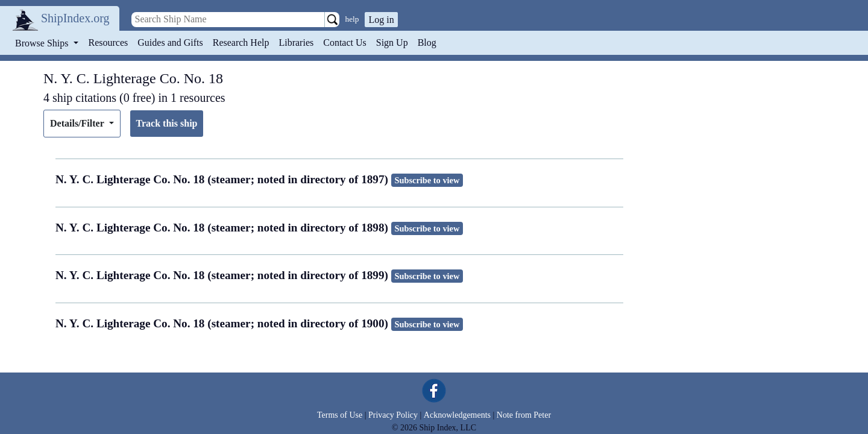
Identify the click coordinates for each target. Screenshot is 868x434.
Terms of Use (340, 415)
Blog (427, 42)
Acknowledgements (457, 415)
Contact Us (345, 42)
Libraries (296, 42)
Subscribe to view (427, 180)
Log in (381, 20)
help (352, 19)
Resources (108, 42)
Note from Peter (524, 415)
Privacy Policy (393, 415)
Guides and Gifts (170, 42)
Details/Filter (78, 123)
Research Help (241, 42)
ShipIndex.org (75, 18)
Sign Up (392, 42)
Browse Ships (43, 43)
